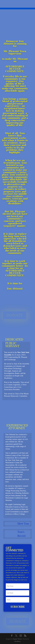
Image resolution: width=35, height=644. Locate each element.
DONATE (15, 315)
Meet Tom (23, 524)
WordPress (18, 641)
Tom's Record (21, 534)
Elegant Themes (17, 639)
